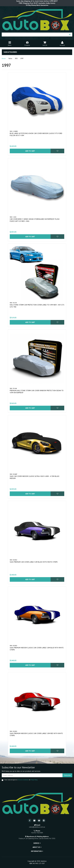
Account (62, 43)
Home (4, 59)
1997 (22, 59)
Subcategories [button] (10, 52)
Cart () (45, 43)
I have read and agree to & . (20, 780)
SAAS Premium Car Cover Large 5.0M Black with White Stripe (34, 562)
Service (37, 843)
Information (37, 851)
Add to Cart (30, 151)
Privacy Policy (34, 780)
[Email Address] (32, 775)
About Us (37, 847)
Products (27, 43)
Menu (10, 43)
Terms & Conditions (23, 780)
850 (16, 59)
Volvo (10, 59)
